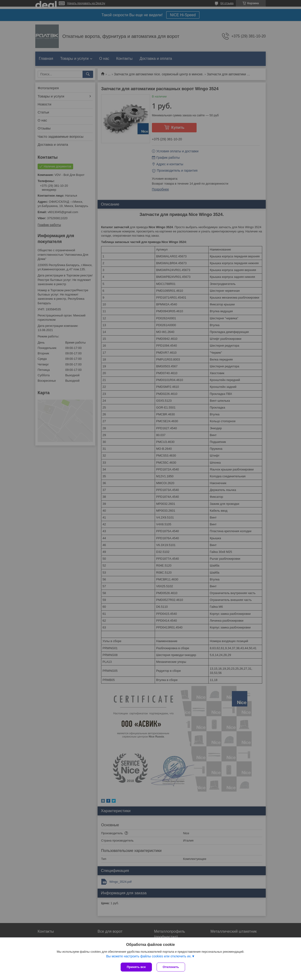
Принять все (136, 967)
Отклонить (171, 967)
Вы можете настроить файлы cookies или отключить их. (149, 956)
